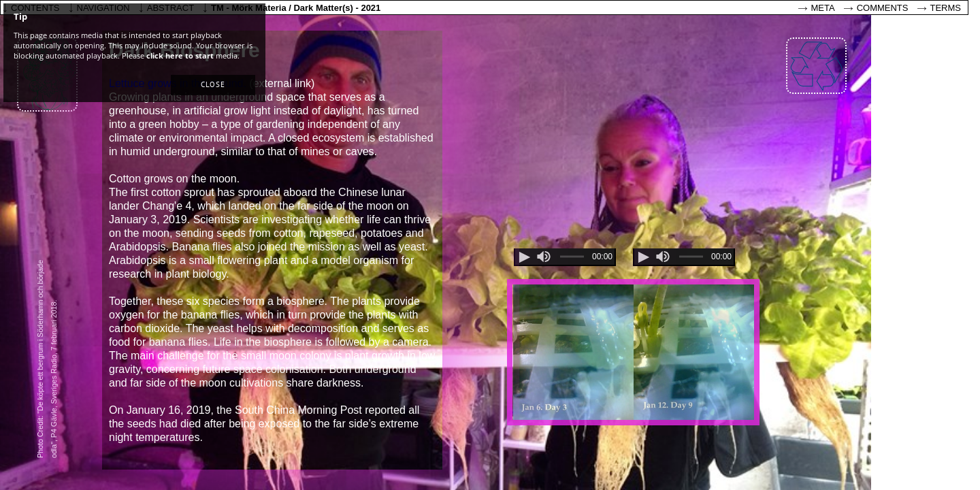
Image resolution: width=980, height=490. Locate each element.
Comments (883, 8)
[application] (565, 257)
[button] (213, 85)
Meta (823, 8)
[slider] (544, 257)
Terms (946, 8)
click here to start (180, 55)
